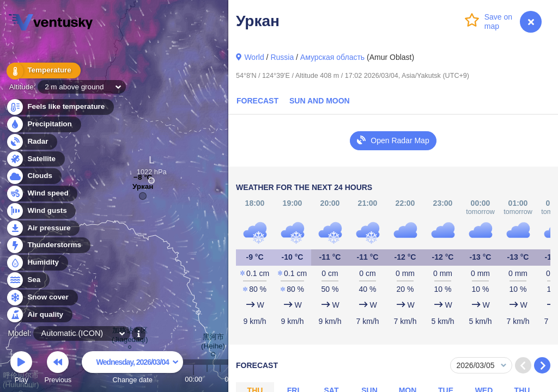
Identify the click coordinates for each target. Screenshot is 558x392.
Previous (58, 369)
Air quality (39, 315)
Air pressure (43, 228)
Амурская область (332, 57)
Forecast (257, 101)
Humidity (37, 263)
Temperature (43, 71)
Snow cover (42, 298)
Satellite (35, 159)
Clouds (34, 176)
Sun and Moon (320, 101)
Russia (282, 57)
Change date (132, 369)
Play (21, 369)
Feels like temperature (60, 107)
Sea (28, 280)
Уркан (143, 189)
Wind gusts (41, 211)
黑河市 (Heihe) (213, 343)
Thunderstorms (48, 245)
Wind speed (42, 194)
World (254, 57)
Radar (32, 142)
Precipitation (43, 124)
